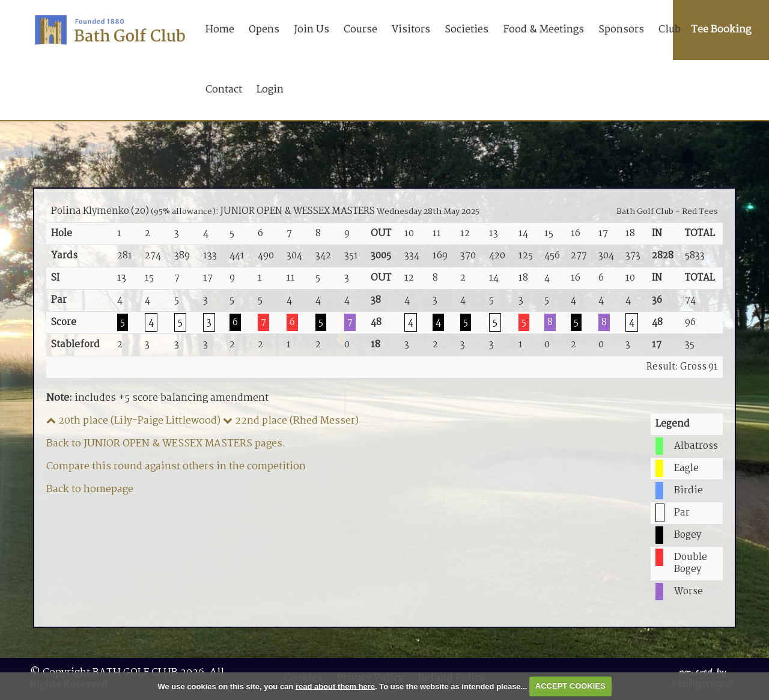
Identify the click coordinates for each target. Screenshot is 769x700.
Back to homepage (90, 489)
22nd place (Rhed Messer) (291, 421)
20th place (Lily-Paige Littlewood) (133, 421)
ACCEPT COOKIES (570, 686)
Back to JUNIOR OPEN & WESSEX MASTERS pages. (166, 444)
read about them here (335, 686)
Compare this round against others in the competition (176, 467)
